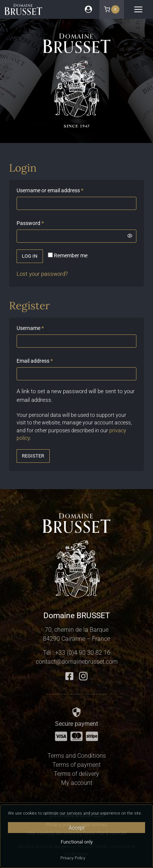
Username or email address (51, 191)
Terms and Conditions (77, 756)
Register (33, 456)
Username (32, 328)
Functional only (77, 842)
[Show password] (130, 236)
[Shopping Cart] (112, 9)
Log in (30, 256)
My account (77, 783)
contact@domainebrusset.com (77, 662)
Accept (77, 828)
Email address (36, 361)
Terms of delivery (76, 774)
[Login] (88, 9)
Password (32, 223)
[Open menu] (138, 10)
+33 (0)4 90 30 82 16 (83, 653)
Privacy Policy (73, 858)
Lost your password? (42, 274)
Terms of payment (76, 765)
